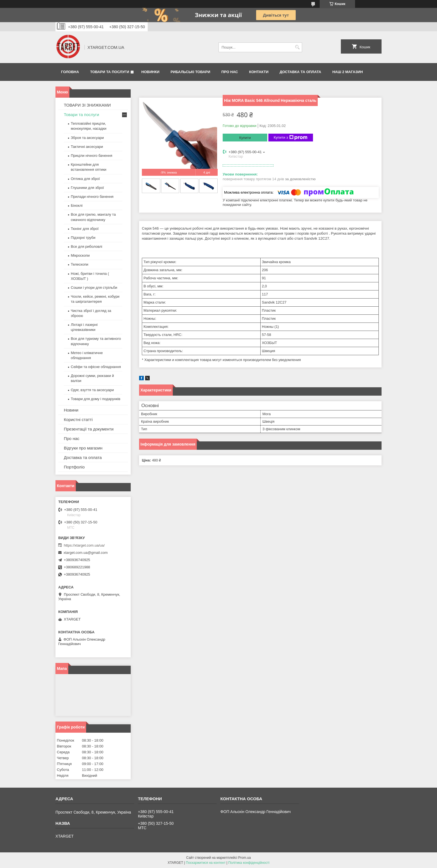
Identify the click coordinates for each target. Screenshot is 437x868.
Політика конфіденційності (249, 863)
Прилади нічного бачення (92, 197)
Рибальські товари (190, 72)
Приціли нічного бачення (92, 156)
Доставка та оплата (300, 72)
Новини (71, 410)
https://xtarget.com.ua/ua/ (84, 545)
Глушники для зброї (87, 188)
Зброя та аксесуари (87, 138)
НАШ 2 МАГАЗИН (347, 72)
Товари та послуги (110, 72)
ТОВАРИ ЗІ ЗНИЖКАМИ (87, 105)
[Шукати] (297, 47)
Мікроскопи (80, 255)
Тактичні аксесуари (87, 147)
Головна (70, 72)
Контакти (259, 72)
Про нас (230, 72)
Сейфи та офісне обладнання (96, 367)
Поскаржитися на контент (206, 863)
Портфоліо (74, 467)
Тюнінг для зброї (85, 229)
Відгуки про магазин (83, 448)
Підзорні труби (83, 238)
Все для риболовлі (87, 247)
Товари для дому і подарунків (96, 399)
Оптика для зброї (85, 179)
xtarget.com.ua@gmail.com (86, 553)
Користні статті (78, 419)
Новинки (150, 72)
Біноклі (77, 205)
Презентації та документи (89, 429)
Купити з (291, 138)
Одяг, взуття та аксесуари (92, 390)
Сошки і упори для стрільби (94, 288)
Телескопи (80, 264)
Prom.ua (245, 858)
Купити (245, 138)
